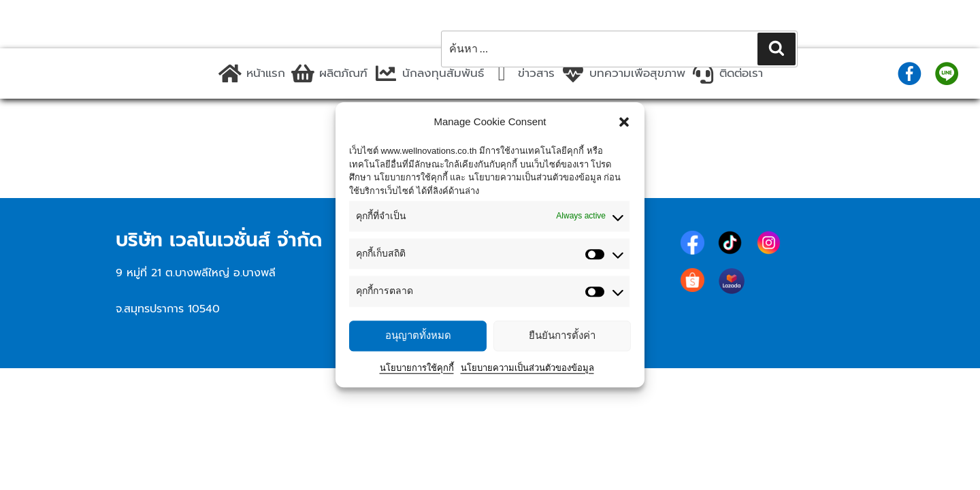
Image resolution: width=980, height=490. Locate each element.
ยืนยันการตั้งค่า (562, 335)
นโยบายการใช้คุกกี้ (417, 368)
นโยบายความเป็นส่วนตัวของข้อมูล (527, 368)
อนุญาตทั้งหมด (418, 335)
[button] (624, 122)
